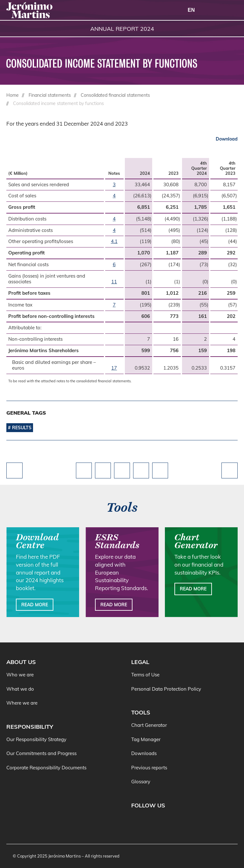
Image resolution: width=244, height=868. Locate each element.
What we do (20, 689)
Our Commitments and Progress (41, 753)
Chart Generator (149, 725)
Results (22, 428)
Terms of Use (145, 675)
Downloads (144, 753)
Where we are (22, 703)
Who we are (20, 675)
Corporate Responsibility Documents (46, 768)
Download (227, 139)
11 (114, 282)
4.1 (114, 241)
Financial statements (50, 95)
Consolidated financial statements (115, 95)
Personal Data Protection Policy (166, 689)
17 (114, 368)
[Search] (215, 10)
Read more (35, 605)
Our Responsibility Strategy (36, 739)
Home (13, 95)
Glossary (141, 782)
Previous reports (149, 768)
